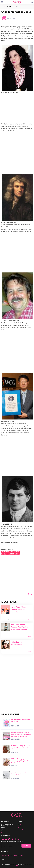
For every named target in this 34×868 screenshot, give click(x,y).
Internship (21, 830)
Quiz (3, 855)
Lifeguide (19, 18)
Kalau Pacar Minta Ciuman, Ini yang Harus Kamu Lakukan (19, 610)
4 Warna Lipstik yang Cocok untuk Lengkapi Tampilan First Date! (20, 761)
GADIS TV (11, 855)
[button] (32, 594)
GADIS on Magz (18, 855)
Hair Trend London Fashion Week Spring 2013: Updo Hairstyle (19, 627)
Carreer (20, 828)
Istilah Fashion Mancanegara (17, 643)
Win (6, 855)
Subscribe (26, 846)
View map (4, 833)
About (20, 824)
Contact (20, 826)
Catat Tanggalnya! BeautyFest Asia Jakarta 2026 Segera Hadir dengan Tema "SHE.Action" (21, 735)
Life (5, 7)
